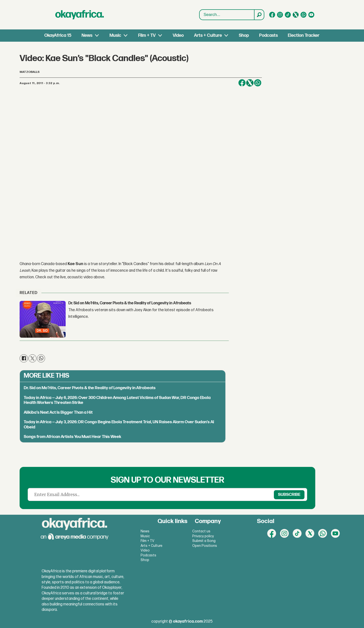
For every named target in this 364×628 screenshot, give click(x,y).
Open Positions (205, 546)
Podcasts (268, 35)
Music (115, 35)
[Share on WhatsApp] (258, 83)
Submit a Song (204, 541)
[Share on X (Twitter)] (250, 83)
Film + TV (147, 35)
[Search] (259, 15)
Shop (244, 35)
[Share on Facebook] (242, 83)
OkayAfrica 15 (58, 35)
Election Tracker (304, 35)
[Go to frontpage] (80, 15)
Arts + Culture (208, 35)
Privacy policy (203, 536)
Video (178, 35)
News (87, 35)
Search (200, 15)
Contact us (201, 531)
